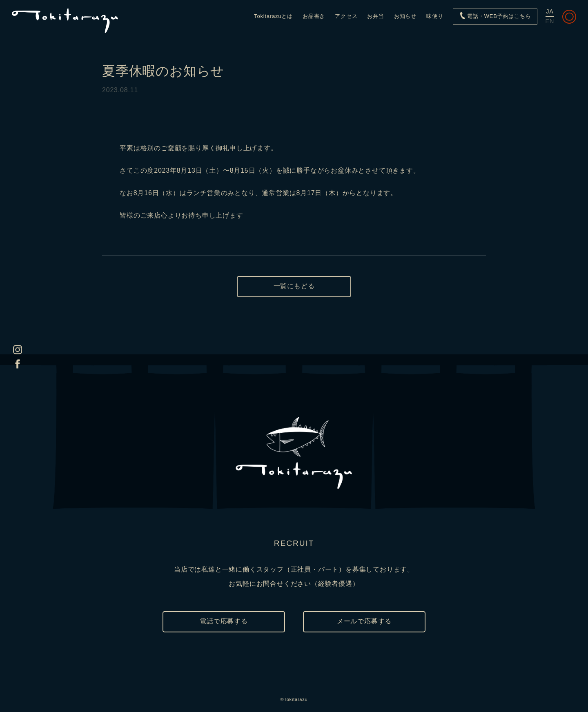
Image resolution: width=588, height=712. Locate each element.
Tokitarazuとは (273, 16)
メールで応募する (364, 621)
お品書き (314, 16)
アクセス (346, 16)
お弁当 (375, 16)
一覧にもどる (294, 286)
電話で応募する (224, 621)
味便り (435, 16)
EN (550, 21)
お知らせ (405, 16)
